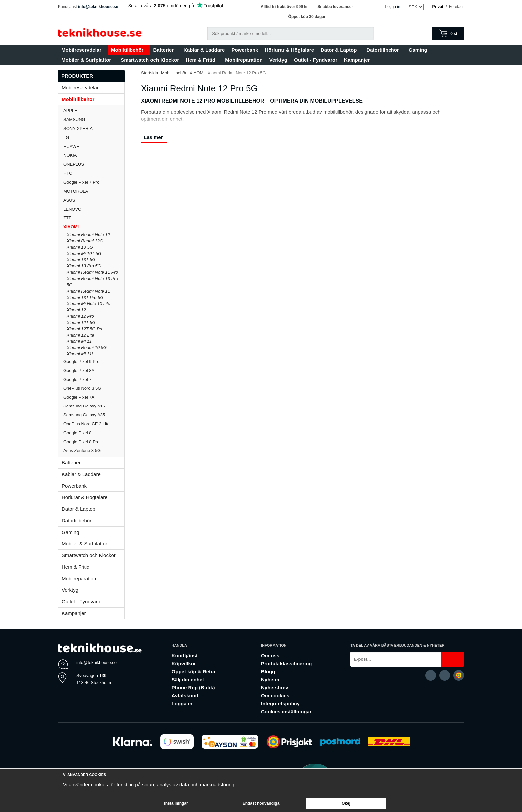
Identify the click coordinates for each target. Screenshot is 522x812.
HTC (68, 173)
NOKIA (70, 155)
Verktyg (278, 60)
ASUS (69, 200)
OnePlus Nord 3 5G (82, 388)
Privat (438, 7)
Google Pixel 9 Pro (81, 361)
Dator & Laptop (340, 50)
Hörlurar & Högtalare (289, 50)
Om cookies (275, 696)
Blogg (268, 672)
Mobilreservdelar (83, 50)
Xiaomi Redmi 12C (85, 241)
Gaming (420, 50)
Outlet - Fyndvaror (316, 60)
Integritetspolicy (280, 704)
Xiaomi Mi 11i (80, 354)
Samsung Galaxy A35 (84, 415)
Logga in (393, 7)
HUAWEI (72, 146)
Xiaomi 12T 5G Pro (85, 329)
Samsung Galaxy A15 (84, 406)
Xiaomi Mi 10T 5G (84, 253)
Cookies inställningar (286, 712)
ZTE (67, 218)
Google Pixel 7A (79, 397)
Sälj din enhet (188, 680)
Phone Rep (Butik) (193, 688)
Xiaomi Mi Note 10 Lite (88, 303)
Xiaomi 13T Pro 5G (85, 297)
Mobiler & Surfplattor (88, 60)
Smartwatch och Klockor (150, 60)
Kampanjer (357, 60)
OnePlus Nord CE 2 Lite (86, 424)
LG (66, 137)
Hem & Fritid (202, 60)
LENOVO (72, 209)
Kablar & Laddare (204, 50)
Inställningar (176, 803)
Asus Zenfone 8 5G (82, 451)
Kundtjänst (185, 656)
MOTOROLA (94, 191)
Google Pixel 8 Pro (81, 442)
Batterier (165, 50)
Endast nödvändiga (261, 803)
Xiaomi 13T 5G (81, 259)
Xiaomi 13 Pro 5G (84, 266)
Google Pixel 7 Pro (81, 182)
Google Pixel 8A (79, 370)
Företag (456, 7)
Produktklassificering (286, 664)
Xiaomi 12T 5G (81, 322)
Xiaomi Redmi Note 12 (88, 234)
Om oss (270, 656)
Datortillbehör (384, 50)
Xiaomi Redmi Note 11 (88, 291)
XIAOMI (94, 227)
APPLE (94, 110)
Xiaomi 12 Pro (80, 316)
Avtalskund (185, 696)
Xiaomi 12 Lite (80, 335)
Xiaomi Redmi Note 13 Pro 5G (92, 282)
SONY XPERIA (78, 128)
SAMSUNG (94, 119)
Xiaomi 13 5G (80, 247)
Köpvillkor (184, 664)
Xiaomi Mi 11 (79, 341)
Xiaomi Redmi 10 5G (87, 347)
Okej (346, 803)
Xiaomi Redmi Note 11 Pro (92, 272)
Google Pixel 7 (77, 379)
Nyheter (270, 680)
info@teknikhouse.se (98, 7)
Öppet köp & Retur (194, 672)
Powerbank (245, 50)
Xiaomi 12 (76, 310)
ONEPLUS (94, 164)
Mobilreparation (244, 60)
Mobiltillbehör (129, 50)
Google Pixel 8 (77, 433)
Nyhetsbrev (275, 688)
